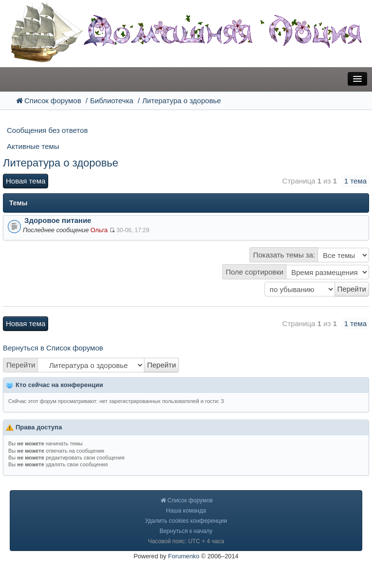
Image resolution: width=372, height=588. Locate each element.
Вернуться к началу (186, 531)
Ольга (99, 230)
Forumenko (184, 556)
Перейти (21, 365)
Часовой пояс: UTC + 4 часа (186, 541)
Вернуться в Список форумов (53, 348)
